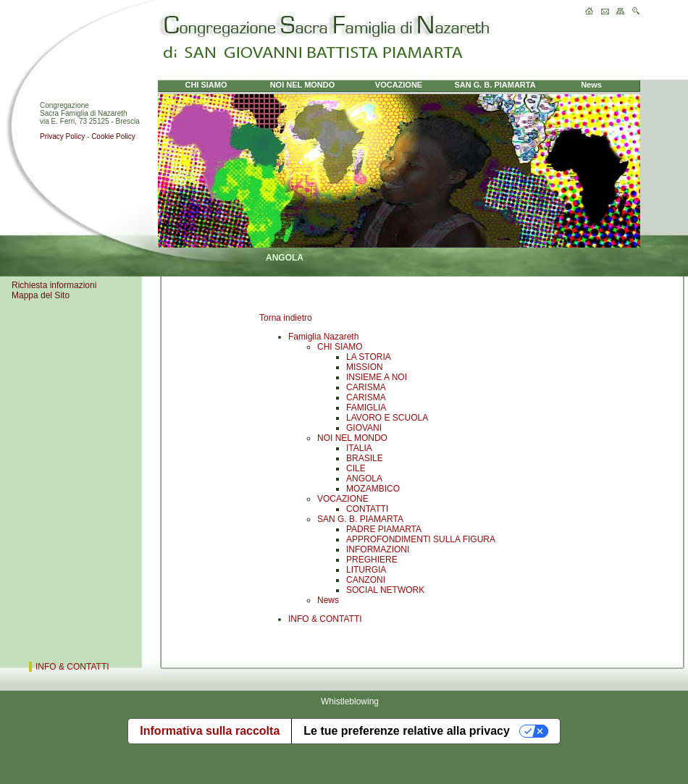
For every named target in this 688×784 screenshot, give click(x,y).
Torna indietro (286, 318)
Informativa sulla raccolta (210, 731)
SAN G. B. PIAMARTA (360, 519)
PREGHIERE (372, 560)
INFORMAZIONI (378, 549)
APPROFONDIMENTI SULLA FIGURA (421, 539)
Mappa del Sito (41, 295)
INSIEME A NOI (377, 377)
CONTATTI (367, 509)
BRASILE (365, 458)
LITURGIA (366, 570)
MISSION (365, 367)
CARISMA (366, 387)
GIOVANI (364, 428)
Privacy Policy (62, 136)
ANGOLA (364, 479)
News (328, 600)
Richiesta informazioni (54, 285)
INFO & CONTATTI (325, 619)
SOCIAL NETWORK (385, 590)
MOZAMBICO (373, 489)
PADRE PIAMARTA (384, 529)
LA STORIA (369, 357)
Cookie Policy (113, 136)
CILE (356, 468)
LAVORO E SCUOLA (387, 418)
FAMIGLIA (366, 408)
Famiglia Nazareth (323, 337)
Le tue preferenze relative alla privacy (407, 731)
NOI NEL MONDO (352, 438)
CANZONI (366, 580)
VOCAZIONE (343, 499)
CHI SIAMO (340, 347)
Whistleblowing (350, 701)
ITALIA (359, 448)
